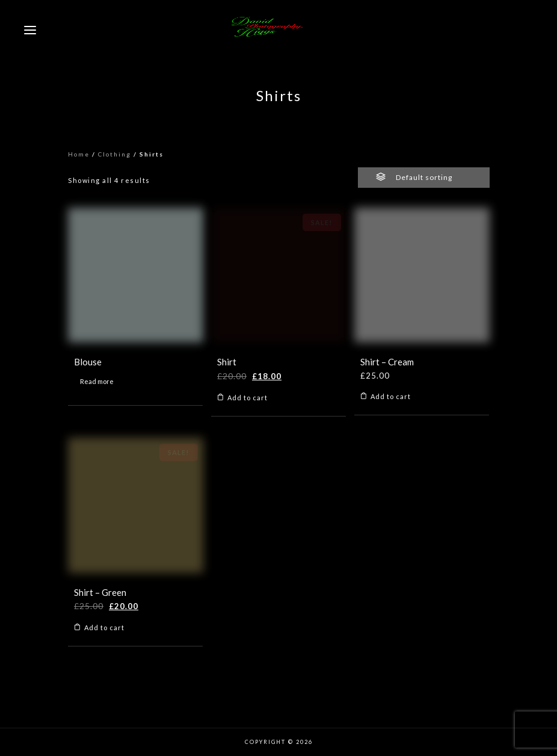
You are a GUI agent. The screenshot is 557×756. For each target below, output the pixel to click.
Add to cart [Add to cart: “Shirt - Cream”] (391, 396)
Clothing (115, 154)
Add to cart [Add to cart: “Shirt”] (248, 398)
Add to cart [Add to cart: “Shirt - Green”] (104, 627)
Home (79, 154)
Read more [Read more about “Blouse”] (97, 381)
